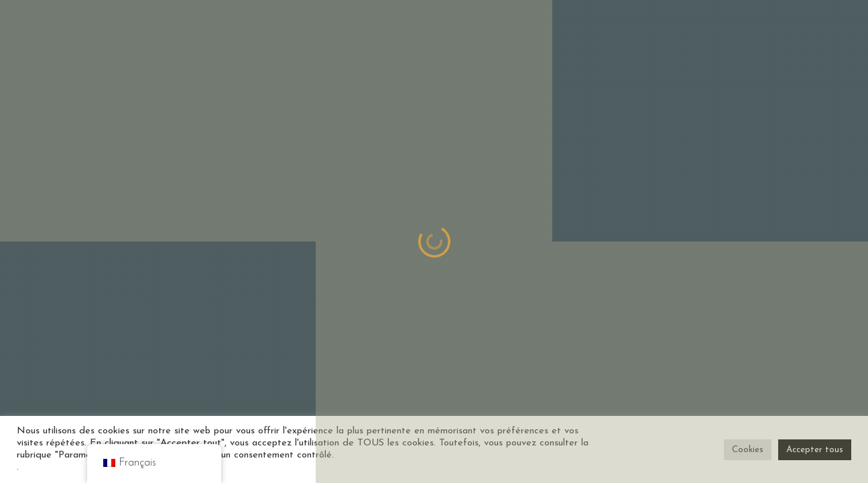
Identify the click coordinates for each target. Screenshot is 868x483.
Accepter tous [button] (815, 450)
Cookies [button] (748, 450)
